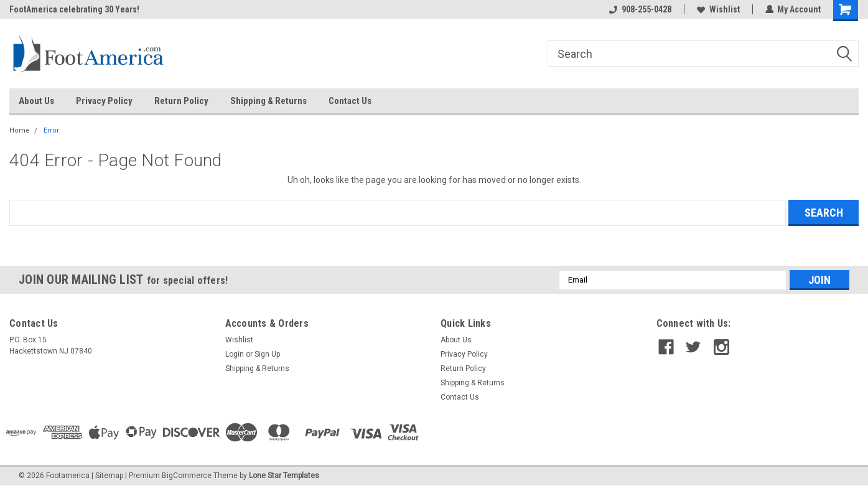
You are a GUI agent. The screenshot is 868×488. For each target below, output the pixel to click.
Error (51, 130)
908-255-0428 (640, 9)
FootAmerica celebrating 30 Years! (74, 9)
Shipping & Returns (268, 101)
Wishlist (718, 9)
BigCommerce (187, 476)
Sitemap (109, 476)
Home (20, 130)
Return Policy (181, 101)
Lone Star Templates (284, 476)
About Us (36, 101)
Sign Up (267, 354)
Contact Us (350, 101)
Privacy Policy (104, 101)
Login (235, 354)
